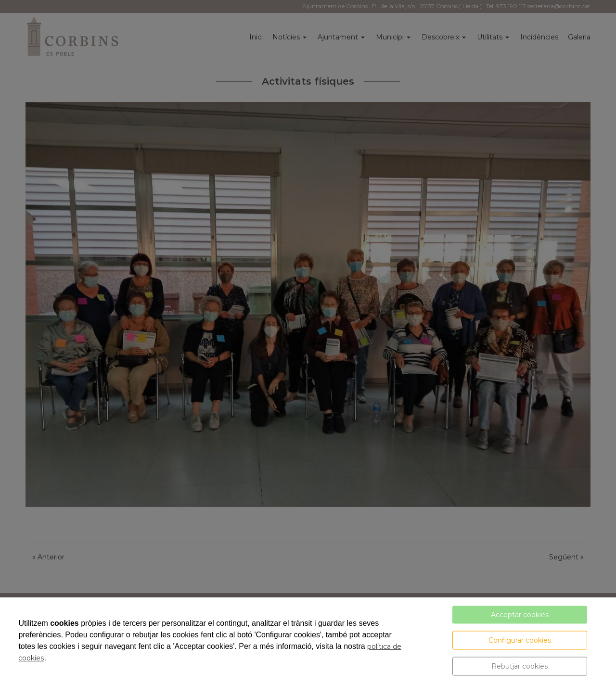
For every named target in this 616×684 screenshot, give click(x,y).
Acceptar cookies (520, 615)
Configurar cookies (520, 640)
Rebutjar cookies (520, 666)
